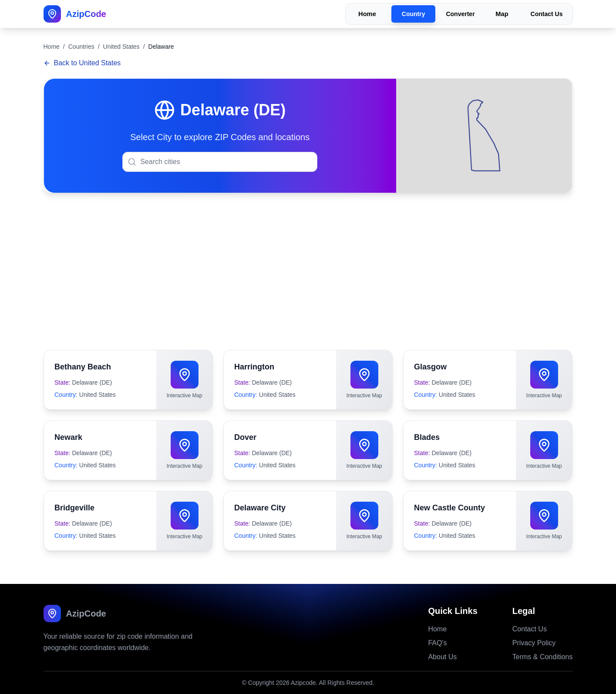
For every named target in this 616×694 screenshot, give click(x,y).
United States (121, 47)
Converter (460, 14)
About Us (442, 657)
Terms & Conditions (543, 657)
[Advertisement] (308, 272)
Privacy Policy (534, 643)
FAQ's (437, 643)
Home (367, 14)
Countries (81, 47)
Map (502, 14)
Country (414, 14)
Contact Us (547, 14)
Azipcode (303, 683)
